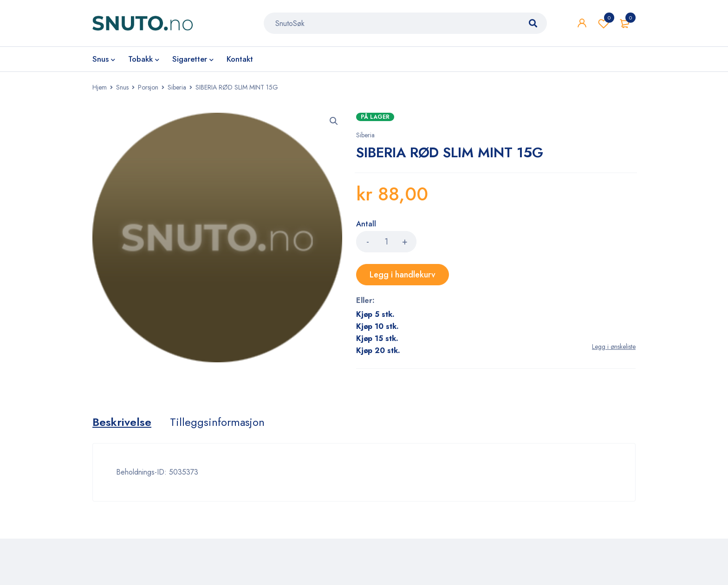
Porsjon (148, 87)
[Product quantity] (386, 242)
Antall (366, 224)
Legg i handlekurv (403, 275)
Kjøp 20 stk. (378, 350)
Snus (122, 87)
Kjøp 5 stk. (375, 314)
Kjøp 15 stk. (377, 338)
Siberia (177, 87)
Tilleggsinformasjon (217, 422)
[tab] (122, 422)
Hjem (100, 87)
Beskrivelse (122, 422)
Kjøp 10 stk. (377, 326)
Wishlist (604, 23)
